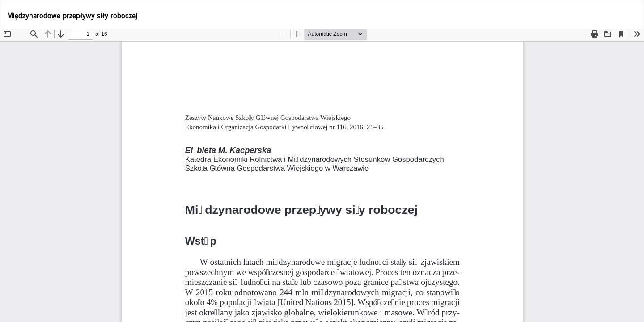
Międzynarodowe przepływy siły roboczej (72, 15)
